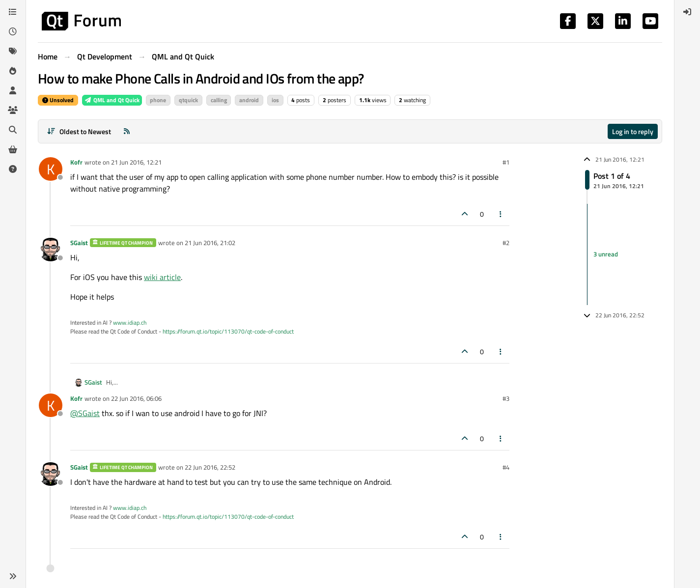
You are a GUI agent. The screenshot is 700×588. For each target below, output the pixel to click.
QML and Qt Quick (112, 100)
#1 (506, 162)
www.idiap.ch (130, 322)
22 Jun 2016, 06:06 (136, 398)
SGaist (79, 243)
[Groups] (13, 110)
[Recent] (13, 31)
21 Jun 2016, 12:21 (136, 162)
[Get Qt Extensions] (13, 149)
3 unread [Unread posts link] (606, 254)
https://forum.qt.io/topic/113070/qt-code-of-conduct (228, 331)
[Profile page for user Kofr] (51, 169)
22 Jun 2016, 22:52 (210, 467)
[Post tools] (501, 214)
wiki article (162, 277)
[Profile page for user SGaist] (51, 250)
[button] (13, 576)
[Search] (13, 130)
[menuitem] (687, 12)
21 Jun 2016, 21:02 (210, 243)
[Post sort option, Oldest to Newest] (79, 131)
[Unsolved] (13, 169)
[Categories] (13, 12)
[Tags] (13, 51)
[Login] (687, 12)
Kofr (76, 162)
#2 (506, 243)
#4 (506, 467)
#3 (506, 398)
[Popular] (13, 71)
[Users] (13, 90)
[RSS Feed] (127, 131)
